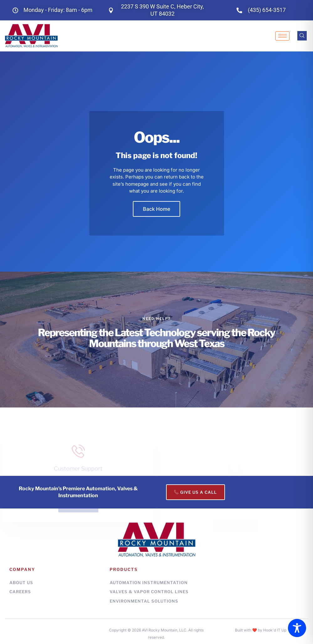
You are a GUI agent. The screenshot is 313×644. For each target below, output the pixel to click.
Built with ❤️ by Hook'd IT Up (261, 630)
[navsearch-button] (302, 36)
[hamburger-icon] (282, 36)
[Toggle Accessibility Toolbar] (297, 628)
